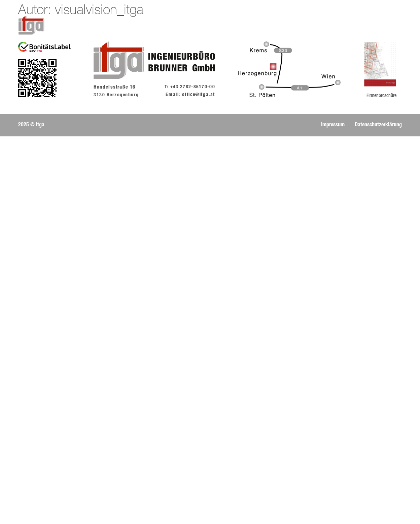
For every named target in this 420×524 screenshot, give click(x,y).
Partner (330, 25)
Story (171, 25)
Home (106, 25)
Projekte (296, 25)
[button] (31, 125)
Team (197, 25)
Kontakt (363, 25)
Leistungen (257, 25)
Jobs (223, 25)
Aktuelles (139, 25)
